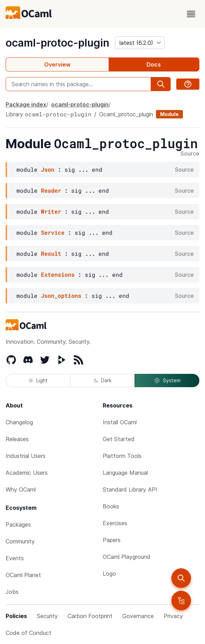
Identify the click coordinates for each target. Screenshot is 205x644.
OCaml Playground (127, 557)
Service (53, 232)
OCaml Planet (23, 575)
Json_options (61, 296)
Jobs (12, 592)
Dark (103, 380)
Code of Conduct (29, 633)
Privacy (173, 616)
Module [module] (169, 114)
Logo (109, 574)
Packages (18, 525)
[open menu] (191, 14)
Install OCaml (120, 422)
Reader (51, 190)
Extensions (58, 275)
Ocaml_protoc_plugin (126, 114)
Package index (26, 104)
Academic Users (27, 473)
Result (51, 254)
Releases (17, 439)
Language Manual (125, 473)
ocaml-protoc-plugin (57, 43)
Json (48, 169)
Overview (57, 64)
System (167, 381)
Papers (112, 540)
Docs (154, 64)
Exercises (115, 523)
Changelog (19, 422)
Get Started (119, 439)
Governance (138, 616)
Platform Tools (122, 456)
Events (15, 558)
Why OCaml (21, 489)
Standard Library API (130, 489)
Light (38, 380)
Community (20, 541)
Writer (51, 211)
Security (47, 616)
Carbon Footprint (90, 616)
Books (111, 506)
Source (190, 154)
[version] (140, 43)
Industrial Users (26, 456)
